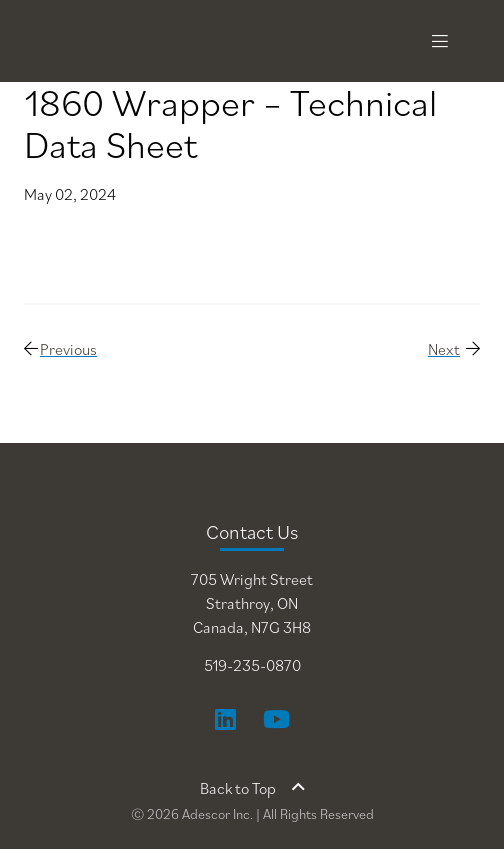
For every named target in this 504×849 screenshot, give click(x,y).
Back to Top (252, 788)
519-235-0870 (252, 665)
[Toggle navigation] (440, 41)
